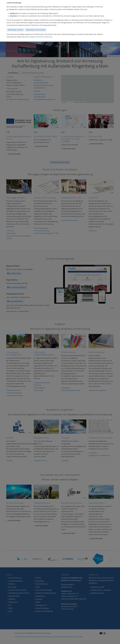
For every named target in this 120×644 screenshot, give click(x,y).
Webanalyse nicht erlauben (36, 30)
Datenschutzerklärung (44, 37)
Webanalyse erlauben (16, 30)
